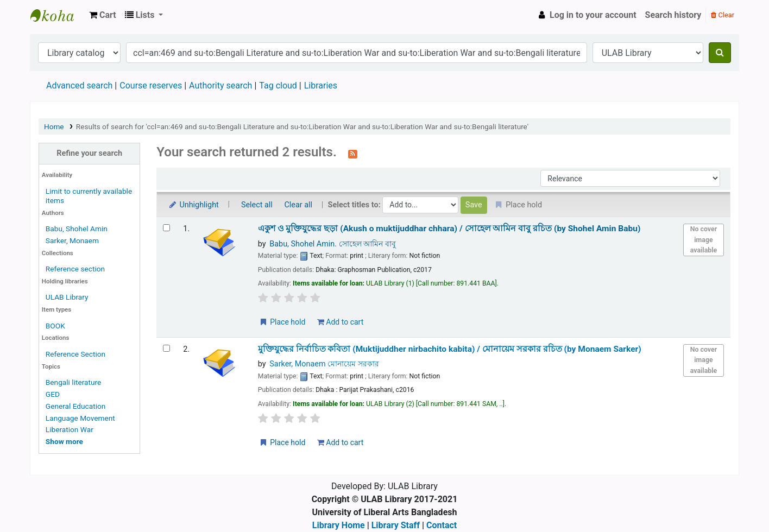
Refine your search (89, 153)
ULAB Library (58, 15)
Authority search (220, 85)
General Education (76, 406)
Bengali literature (73, 382)
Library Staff (396, 525)
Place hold (282, 322)
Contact (442, 525)
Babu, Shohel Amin (77, 229)
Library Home (339, 525)
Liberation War (70, 429)
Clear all (298, 205)
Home (54, 126)
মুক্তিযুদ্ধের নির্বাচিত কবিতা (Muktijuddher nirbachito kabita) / (450, 349)
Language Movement (80, 418)
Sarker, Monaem (72, 240)
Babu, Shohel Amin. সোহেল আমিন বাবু (332, 244)
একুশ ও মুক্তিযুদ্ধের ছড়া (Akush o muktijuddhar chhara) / (449, 229)
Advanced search (79, 85)
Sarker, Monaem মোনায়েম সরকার (324, 364)
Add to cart (340, 322)
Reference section (75, 269)
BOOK (55, 326)
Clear (723, 15)
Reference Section (75, 354)
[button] (103, 15)
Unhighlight (193, 205)
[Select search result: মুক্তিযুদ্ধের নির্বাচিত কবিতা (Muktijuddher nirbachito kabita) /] (166, 348)
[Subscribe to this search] (353, 153)
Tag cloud (278, 85)
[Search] (720, 53)
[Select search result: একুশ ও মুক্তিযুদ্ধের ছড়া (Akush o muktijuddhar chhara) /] (166, 228)
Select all (257, 205)
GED (53, 394)
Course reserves (151, 85)
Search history (673, 15)
